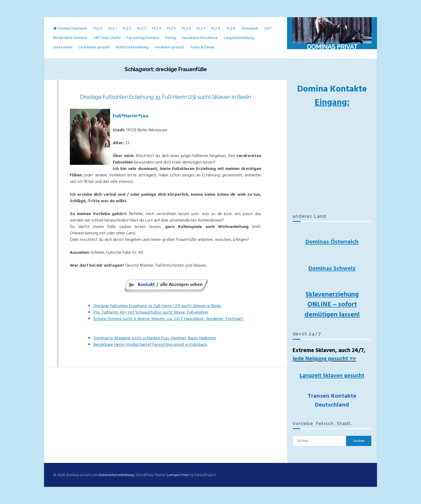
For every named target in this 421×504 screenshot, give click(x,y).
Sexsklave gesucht (169, 47)
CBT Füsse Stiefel (107, 38)
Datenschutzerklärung (116, 475)
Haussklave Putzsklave (200, 38)
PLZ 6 (186, 28)
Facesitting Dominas (143, 38)
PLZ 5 (172, 28)
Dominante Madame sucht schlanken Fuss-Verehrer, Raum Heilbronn (155, 338)
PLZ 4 (157, 28)
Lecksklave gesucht (94, 47)
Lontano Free (178, 475)
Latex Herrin (63, 47)
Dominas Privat (332, 47)
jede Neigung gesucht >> (324, 359)
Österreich (250, 28)
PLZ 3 (142, 28)
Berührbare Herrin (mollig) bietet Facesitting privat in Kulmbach (150, 345)
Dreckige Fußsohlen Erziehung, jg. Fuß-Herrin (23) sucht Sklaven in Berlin (166, 97)
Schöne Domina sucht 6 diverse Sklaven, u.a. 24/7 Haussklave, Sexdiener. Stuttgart (168, 319)
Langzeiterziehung (239, 38)
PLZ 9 (231, 28)
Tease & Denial (202, 47)
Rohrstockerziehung (132, 47)
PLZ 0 (98, 28)
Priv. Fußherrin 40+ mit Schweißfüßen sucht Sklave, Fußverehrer (151, 312)
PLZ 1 (112, 28)
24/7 (268, 28)
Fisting (171, 38)
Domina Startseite (70, 28)
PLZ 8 (216, 28)
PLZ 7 (201, 28)
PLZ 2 (127, 28)
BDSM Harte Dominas (70, 38)
